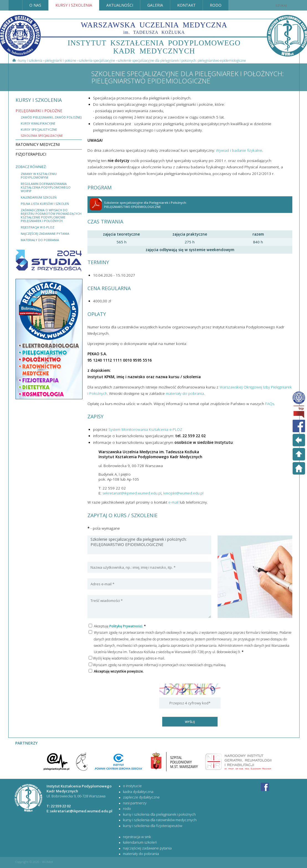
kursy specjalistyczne (39, 129)
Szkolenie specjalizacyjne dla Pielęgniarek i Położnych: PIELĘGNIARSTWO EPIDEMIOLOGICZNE (182, 60)
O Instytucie (132, 786)
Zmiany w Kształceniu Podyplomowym (39, 176)
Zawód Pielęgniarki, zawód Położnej (51, 117)
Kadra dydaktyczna (138, 792)
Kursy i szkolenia (30, 60)
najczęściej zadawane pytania (45, 234)
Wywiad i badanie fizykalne (239, 150)
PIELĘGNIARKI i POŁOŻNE (61, 60)
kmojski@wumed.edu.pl (183, 493)
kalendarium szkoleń (39, 197)
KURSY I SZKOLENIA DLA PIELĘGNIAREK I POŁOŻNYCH (159, 814)
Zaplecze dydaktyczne (141, 797)
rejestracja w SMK (137, 837)
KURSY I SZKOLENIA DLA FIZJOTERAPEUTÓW (153, 826)
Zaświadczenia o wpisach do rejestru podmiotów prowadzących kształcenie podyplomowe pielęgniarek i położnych (51, 215)
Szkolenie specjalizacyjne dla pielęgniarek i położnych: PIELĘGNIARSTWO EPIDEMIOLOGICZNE (149, 545)
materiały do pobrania (40, 240)
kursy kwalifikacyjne (38, 123)
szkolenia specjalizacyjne (42, 136)
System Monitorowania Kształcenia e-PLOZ (145, 429)
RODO (127, 808)
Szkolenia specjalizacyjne (97, 60)
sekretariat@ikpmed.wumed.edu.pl (132, 493)
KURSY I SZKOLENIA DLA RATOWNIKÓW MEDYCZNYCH (160, 820)
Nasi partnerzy (135, 803)
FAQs (270, 404)
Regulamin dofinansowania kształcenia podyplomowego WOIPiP (46, 187)
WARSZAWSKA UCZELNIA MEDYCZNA (154, 28)
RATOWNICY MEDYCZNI (38, 144)
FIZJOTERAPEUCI (31, 154)
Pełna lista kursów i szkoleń (45, 204)
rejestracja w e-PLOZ (38, 227)
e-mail (173, 502)
